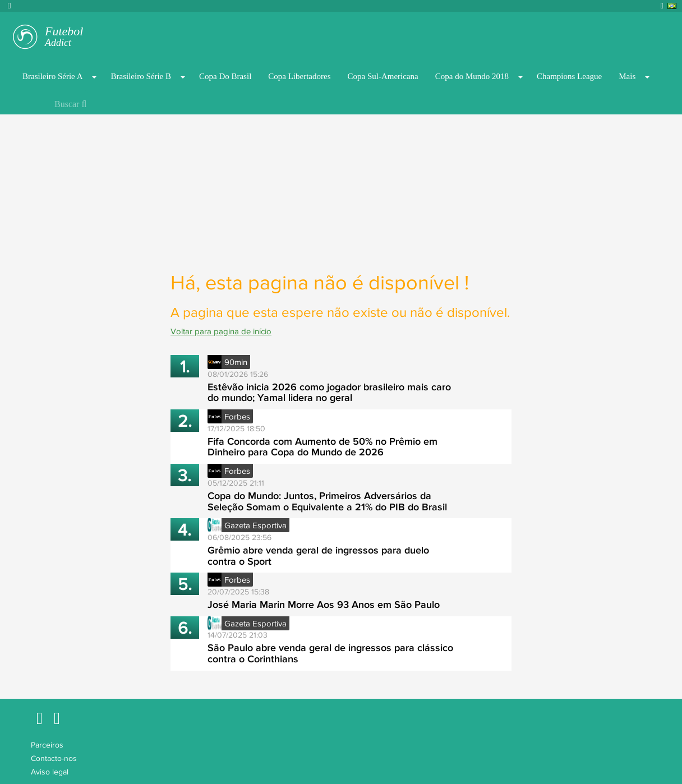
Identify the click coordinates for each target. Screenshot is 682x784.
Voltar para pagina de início (221, 331)
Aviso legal (50, 772)
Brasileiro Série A (52, 76)
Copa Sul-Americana (383, 76)
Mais (627, 76)
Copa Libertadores (299, 76)
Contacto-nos (54, 758)
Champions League (569, 76)
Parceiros (47, 745)
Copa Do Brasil (225, 76)
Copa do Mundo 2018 (472, 76)
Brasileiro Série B (140, 76)
